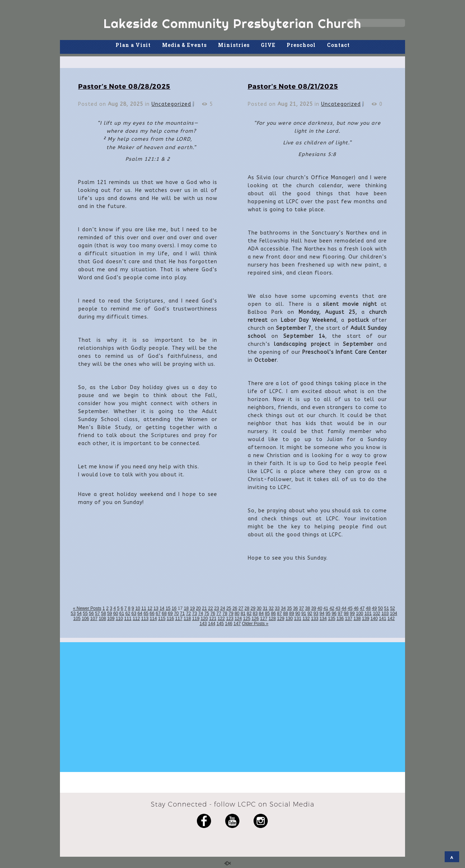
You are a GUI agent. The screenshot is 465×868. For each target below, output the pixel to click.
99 (352, 613)
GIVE (268, 45)
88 (285, 613)
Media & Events (184, 45)
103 (385, 613)
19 (192, 608)
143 (203, 624)
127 (264, 619)
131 (298, 619)
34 (283, 608)
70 (176, 613)
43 (338, 608)
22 (211, 608)
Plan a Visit (133, 45)
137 (349, 619)
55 (85, 613)
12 (150, 608)
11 (144, 608)
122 (221, 619)
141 (383, 619)
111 (128, 619)
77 (219, 613)
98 (346, 613)
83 (255, 613)
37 (301, 608)
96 (334, 613)
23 (217, 608)
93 (316, 613)
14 (162, 608)
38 (308, 608)
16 (174, 608)
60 (116, 613)
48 (368, 608)
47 (362, 608)
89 (292, 613)
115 (162, 619)
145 (220, 624)
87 (280, 613)
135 (332, 619)
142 (391, 619)
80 (237, 613)
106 (85, 619)
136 (340, 619)
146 (229, 624)
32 (271, 608)
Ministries (234, 45)
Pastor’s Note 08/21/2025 (293, 86)
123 (230, 619)
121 (213, 619)
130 (289, 619)
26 (235, 608)
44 (344, 608)
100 (360, 613)
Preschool (301, 45)
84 (261, 613)
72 (188, 613)
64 (140, 613)
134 (323, 619)
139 (365, 619)
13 (156, 608)
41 (326, 608)
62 (128, 613)
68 (164, 613)
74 (200, 613)
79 (231, 613)
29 (253, 608)
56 (91, 613)
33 (277, 608)
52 (393, 608)
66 (152, 613)
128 (272, 619)
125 (247, 619)
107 (94, 619)
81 (243, 613)
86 (273, 613)
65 (146, 613)
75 (207, 613)
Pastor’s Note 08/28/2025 (124, 86)
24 (223, 608)
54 (79, 613)
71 (182, 613)
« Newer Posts (87, 608)
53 (73, 613)
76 (213, 613)
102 (377, 613)
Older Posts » (255, 624)
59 (110, 613)
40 (320, 608)
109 (111, 619)
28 (247, 608)
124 (238, 619)
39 (314, 608)
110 (119, 619)
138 (357, 619)
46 (356, 608)
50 (381, 608)
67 (158, 613)
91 (304, 613)
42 (332, 608)
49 (374, 608)
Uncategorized (171, 104)
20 (198, 608)
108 (102, 619)
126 (255, 619)
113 (145, 619)
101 (368, 613)
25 (229, 608)
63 (134, 613)
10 (138, 608)
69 (170, 613)
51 (386, 608)
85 (267, 613)
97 (340, 613)
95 (328, 613)
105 (77, 619)
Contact (338, 45)
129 (281, 619)
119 (196, 619)
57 (98, 613)
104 (393, 613)
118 (187, 619)
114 (153, 619)
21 (204, 608)
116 (170, 619)
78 (225, 613)
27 (241, 608)
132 (306, 619)
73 (195, 613)
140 (374, 619)
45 (350, 608)
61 (122, 613)
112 (136, 619)
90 (298, 613)
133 (315, 619)
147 (237, 624)
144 (212, 624)
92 (310, 613)
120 (204, 619)
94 (322, 613)
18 (186, 608)
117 (179, 619)
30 (259, 608)
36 (296, 608)
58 (103, 613)
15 (168, 608)
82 (249, 613)
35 (289, 608)
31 (265, 608)
